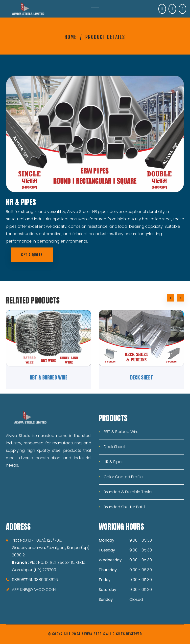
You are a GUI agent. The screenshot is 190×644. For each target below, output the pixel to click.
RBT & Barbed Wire (49, 377)
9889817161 (22, 580)
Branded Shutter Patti (124, 507)
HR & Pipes (114, 462)
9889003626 (46, 580)
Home (71, 37)
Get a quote (32, 255)
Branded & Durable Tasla (128, 492)
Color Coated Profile (123, 477)
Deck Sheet (142, 377)
